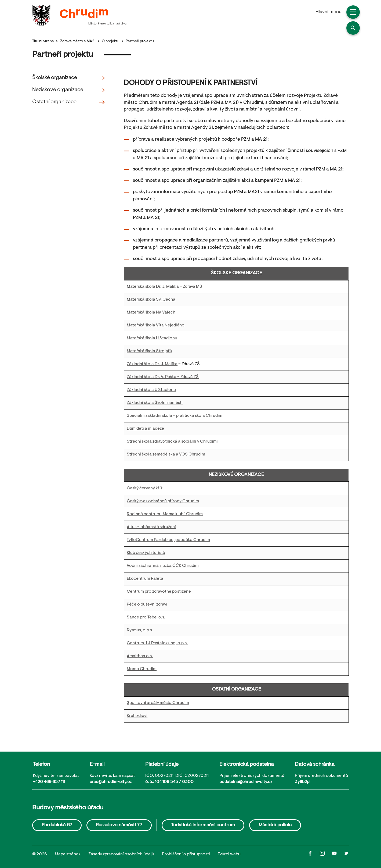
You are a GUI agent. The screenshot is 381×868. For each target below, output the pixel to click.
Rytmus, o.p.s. (140, 630)
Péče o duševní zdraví (147, 604)
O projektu (111, 41)
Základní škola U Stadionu (151, 390)
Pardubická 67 (57, 825)
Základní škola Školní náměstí (155, 403)
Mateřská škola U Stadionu (152, 338)
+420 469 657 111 (49, 782)
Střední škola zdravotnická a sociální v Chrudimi (172, 442)
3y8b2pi (303, 782)
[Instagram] (326, 855)
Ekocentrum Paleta (145, 579)
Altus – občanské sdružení (151, 527)
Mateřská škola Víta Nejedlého (156, 325)
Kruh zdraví (137, 716)
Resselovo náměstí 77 (119, 825)
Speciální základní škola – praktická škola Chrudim (175, 416)
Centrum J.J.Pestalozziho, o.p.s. (157, 643)
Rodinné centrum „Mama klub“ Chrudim (165, 514)
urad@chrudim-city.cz (111, 782)
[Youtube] (338, 855)
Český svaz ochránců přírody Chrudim (163, 501)
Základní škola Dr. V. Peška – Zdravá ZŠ (163, 377)
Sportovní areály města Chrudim (158, 703)
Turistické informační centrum (203, 825)
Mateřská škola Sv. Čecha (151, 300)
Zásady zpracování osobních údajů (121, 854)
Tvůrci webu (229, 854)
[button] (353, 28)
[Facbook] (314, 855)
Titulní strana (43, 41)
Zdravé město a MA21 (78, 41)
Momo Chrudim (142, 669)
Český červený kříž (145, 488)
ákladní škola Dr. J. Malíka (153, 364)
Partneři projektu (140, 41)
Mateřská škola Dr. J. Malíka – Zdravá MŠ (164, 287)
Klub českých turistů (146, 553)
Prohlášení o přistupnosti (186, 854)
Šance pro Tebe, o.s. (146, 617)
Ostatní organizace (69, 102)
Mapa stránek (68, 854)
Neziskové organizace (69, 90)
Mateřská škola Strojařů (149, 351)
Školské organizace (69, 78)
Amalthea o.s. (140, 656)
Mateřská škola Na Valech (151, 312)
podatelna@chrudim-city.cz (246, 782)
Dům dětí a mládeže (145, 429)
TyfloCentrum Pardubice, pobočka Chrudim (168, 540)
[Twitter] (346, 855)
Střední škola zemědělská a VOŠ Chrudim (166, 454)
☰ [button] (353, 13)
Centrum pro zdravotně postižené (159, 592)
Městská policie (275, 825)
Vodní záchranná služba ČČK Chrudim (163, 566)
